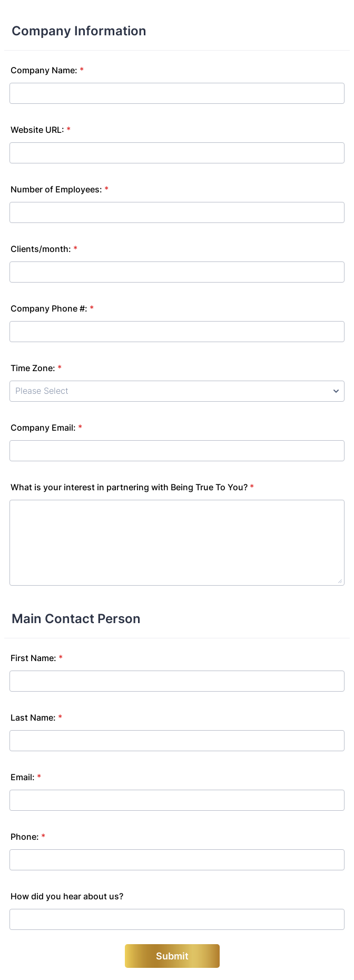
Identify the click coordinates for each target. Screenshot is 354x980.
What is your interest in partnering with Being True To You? (132, 487)
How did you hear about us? (67, 896)
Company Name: (47, 70)
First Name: (37, 658)
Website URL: (41, 130)
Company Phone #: (52, 308)
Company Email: (46, 428)
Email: (26, 777)
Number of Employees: (60, 189)
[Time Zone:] (177, 391)
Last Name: (36, 717)
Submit (172, 956)
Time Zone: (36, 368)
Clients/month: (44, 249)
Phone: (28, 837)
